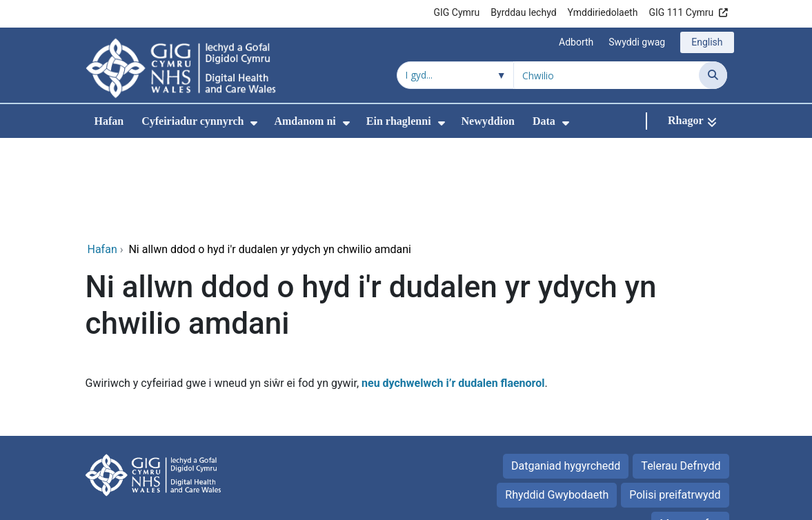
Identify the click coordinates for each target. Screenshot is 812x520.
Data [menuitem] (544, 121)
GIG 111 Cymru (681, 12)
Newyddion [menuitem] (488, 121)
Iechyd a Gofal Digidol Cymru (656, 502)
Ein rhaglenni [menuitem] (399, 121)
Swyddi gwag (637, 42)
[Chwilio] (713, 75)
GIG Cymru (457, 12)
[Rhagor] (692, 121)
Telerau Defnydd (681, 373)
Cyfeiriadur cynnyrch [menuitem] (192, 121)
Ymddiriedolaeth (603, 12)
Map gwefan (690, 431)
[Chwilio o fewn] (455, 75)
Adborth (576, 42)
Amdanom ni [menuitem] (305, 121)
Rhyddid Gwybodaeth (557, 402)
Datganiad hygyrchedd (566, 373)
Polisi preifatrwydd (675, 402)
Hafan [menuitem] (109, 121)
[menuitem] (254, 123)
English (707, 42)
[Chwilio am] (606, 75)
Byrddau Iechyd (523, 12)
